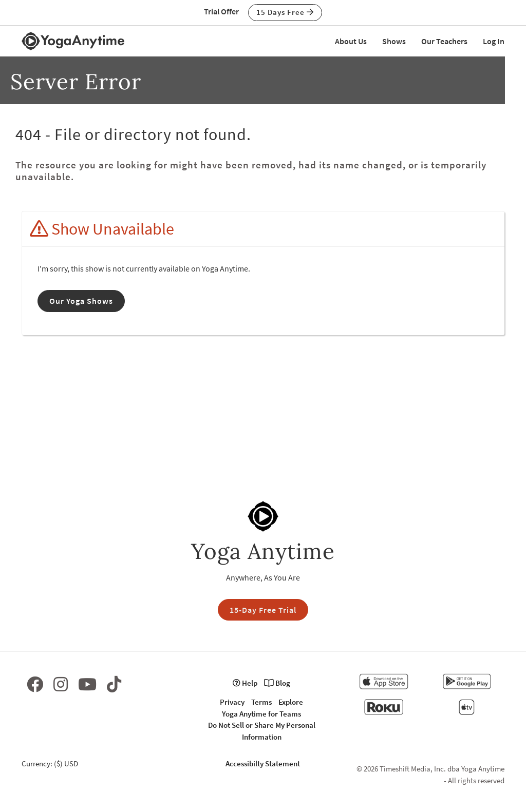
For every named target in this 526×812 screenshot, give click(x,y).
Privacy (232, 702)
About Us (351, 41)
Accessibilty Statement (263, 763)
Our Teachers (444, 41)
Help (245, 683)
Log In (494, 41)
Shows (394, 41)
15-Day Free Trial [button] (263, 610)
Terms (261, 702)
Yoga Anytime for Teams (261, 714)
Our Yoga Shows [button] (81, 301)
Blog (277, 683)
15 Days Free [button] (285, 12)
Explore (291, 702)
